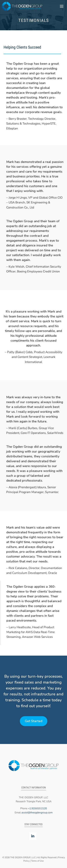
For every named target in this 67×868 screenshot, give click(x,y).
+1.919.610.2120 (37, 808)
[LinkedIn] (33, 836)
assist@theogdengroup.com (37, 813)
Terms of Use (37, 861)
